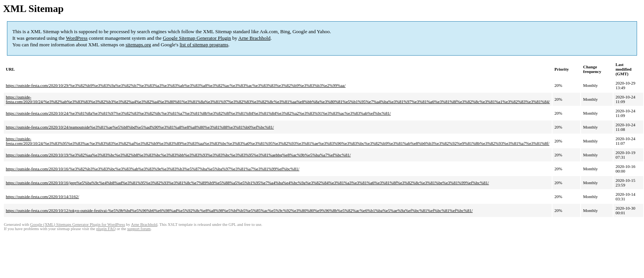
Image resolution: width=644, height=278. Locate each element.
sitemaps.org (138, 45)
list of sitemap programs (204, 45)
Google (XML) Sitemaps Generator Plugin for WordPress (78, 225)
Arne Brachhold (254, 38)
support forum (139, 229)
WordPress (77, 38)
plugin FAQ (106, 229)
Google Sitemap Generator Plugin (197, 38)
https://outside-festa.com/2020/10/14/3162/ (42, 197)
